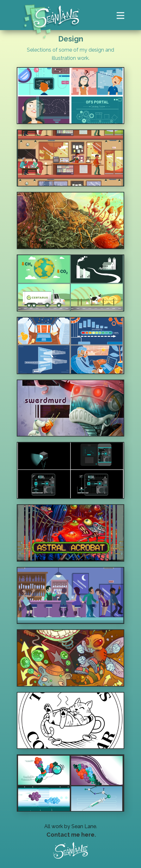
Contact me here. (70, 835)
